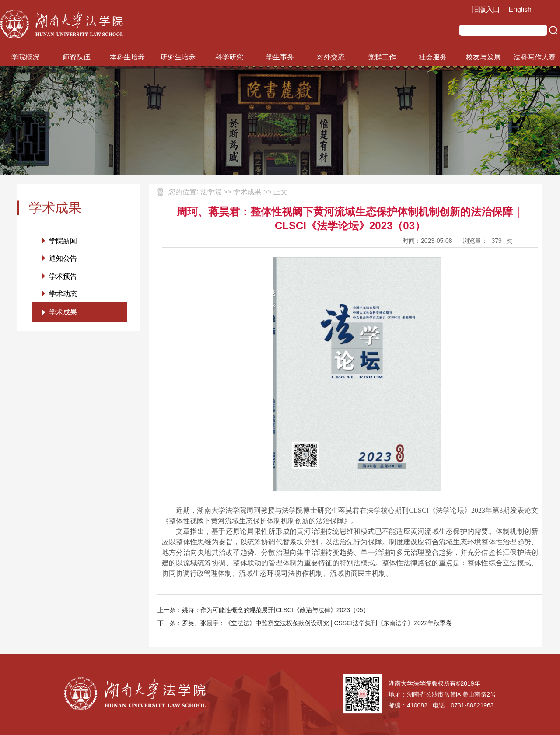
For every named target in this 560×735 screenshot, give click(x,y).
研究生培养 (178, 57)
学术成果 (63, 313)
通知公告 (63, 259)
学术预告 (63, 277)
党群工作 (382, 57)
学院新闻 (63, 241)
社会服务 (433, 57)
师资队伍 (77, 57)
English (520, 9)
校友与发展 (483, 57)
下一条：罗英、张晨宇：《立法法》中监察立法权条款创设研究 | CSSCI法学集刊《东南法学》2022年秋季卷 (305, 623)
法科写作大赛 (535, 57)
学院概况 (25, 57)
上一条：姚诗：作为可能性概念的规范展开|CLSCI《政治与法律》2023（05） (263, 610)
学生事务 (280, 57)
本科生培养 (127, 57)
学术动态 (63, 295)
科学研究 (229, 57)
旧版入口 (486, 9)
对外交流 (331, 57)
